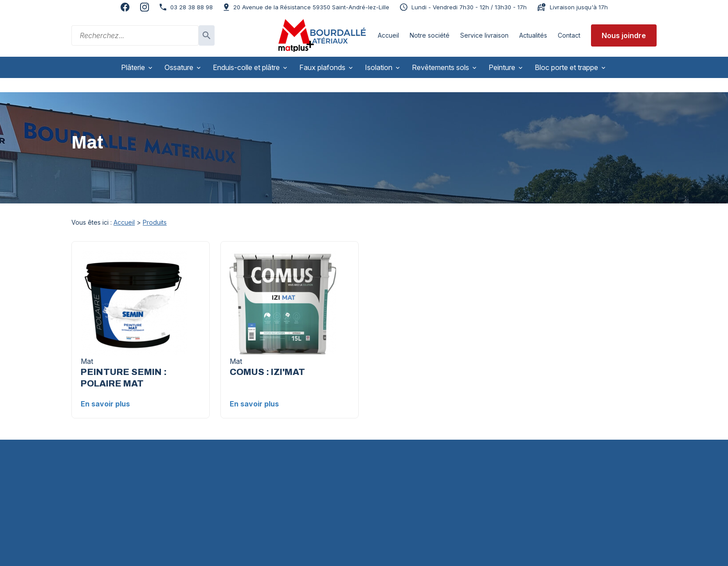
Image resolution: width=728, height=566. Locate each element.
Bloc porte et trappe (566, 67)
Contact (569, 35)
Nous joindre (624, 35)
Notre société (430, 35)
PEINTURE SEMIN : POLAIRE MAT (124, 364)
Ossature (179, 67)
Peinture (502, 67)
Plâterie (133, 67)
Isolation (379, 67)
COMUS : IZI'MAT (267, 358)
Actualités (533, 35)
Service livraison (484, 35)
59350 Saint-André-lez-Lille (311, 7)
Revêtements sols (440, 67)
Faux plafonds (322, 67)
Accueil (388, 35)
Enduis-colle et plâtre (246, 67)
